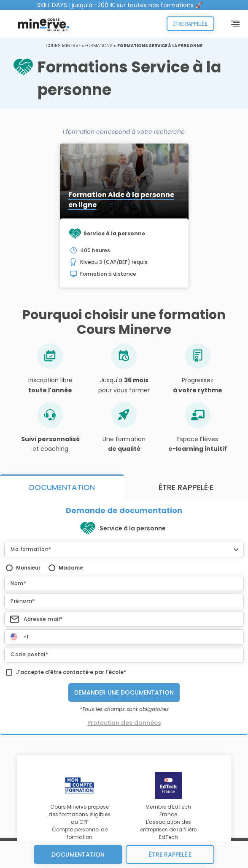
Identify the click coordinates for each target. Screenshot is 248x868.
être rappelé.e (170, 855)
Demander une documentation (124, 692)
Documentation (78, 855)
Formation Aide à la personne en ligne (121, 200)
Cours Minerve (63, 46)
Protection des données (124, 723)
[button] (124, 549)
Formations (99, 46)
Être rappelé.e (190, 24)
